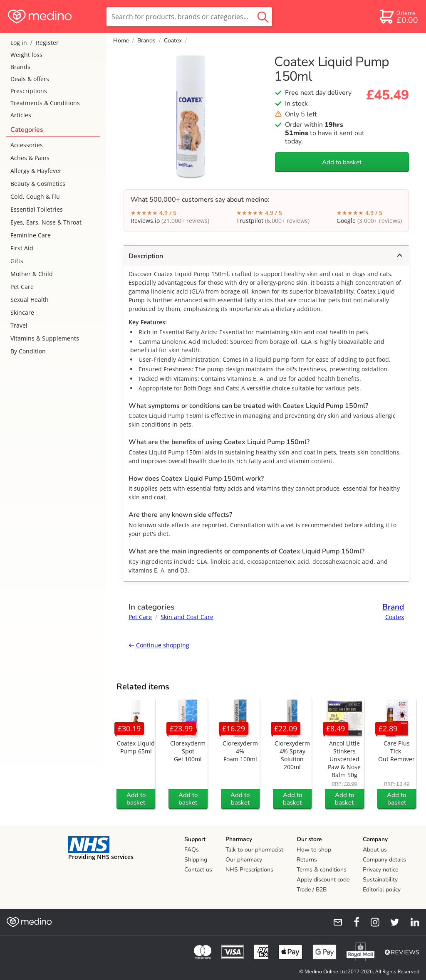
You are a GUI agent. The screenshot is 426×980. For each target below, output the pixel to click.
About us (375, 850)
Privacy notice (380, 870)
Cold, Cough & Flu (35, 196)
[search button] (263, 17)
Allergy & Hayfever (36, 171)
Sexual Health (30, 300)
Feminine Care (31, 235)
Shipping (196, 860)
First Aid (22, 248)
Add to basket (342, 162)
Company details (384, 860)
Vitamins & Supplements (45, 338)
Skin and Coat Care (187, 617)
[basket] (398, 17)
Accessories (27, 145)
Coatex (173, 41)
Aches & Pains (30, 158)
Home (121, 41)
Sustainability (380, 880)
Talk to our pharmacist (254, 850)
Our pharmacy (244, 860)
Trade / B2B (312, 890)
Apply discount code (323, 880)
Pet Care (22, 287)
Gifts (17, 261)
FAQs (192, 850)
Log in (19, 43)
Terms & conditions (322, 870)
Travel (19, 325)
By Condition (28, 351)
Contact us (198, 870)
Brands (20, 67)
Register (47, 43)
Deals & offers (30, 79)
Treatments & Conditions (45, 103)
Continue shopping (159, 645)
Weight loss (26, 55)
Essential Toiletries (37, 209)
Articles (21, 115)
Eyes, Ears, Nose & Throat (46, 222)
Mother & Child (32, 274)
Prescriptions (29, 91)
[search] (189, 17)
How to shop (314, 850)
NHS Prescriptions (249, 870)
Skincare (22, 312)
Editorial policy (382, 890)
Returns (307, 860)
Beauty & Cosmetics (38, 184)
